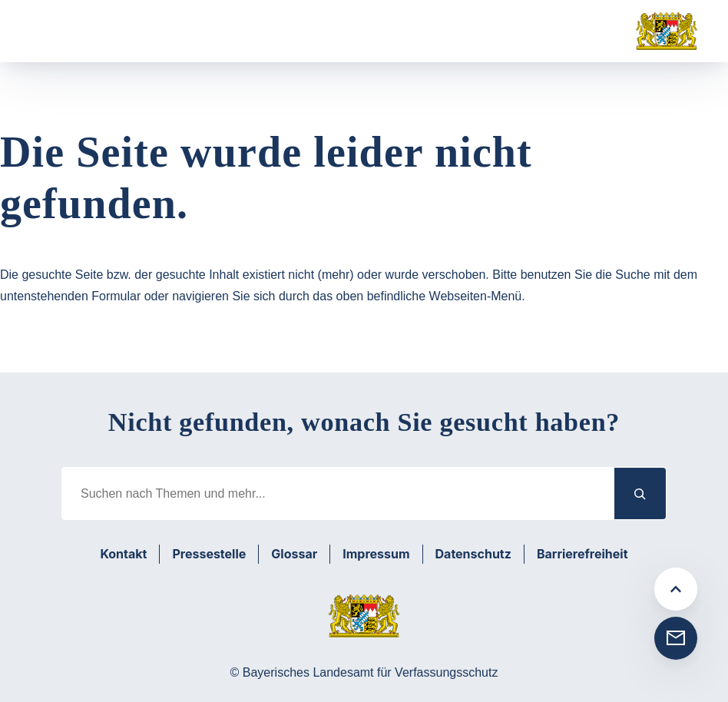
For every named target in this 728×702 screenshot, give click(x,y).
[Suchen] (640, 493)
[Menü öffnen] (56, 31)
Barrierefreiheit (582, 554)
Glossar (294, 554)
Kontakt (123, 554)
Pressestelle (209, 554)
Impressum (376, 554)
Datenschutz (473, 554)
